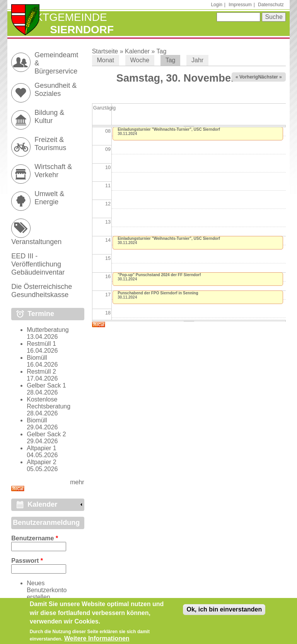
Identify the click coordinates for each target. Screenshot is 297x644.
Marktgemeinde (59, 17)
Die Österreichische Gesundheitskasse (42, 291)
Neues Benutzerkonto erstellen (47, 590)
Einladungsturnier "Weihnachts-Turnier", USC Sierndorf (169, 129)
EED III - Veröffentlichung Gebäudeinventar (38, 264)
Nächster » (270, 77)
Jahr (197, 60)
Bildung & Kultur (49, 117)
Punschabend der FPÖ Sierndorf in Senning (158, 293)
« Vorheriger (249, 77)
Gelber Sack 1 (46, 385)
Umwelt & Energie (49, 198)
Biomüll (37, 358)
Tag (162, 51)
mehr (77, 482)
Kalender (137, 51)
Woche (140, 60)
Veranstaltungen (36, 242)
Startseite (105, 51)
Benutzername (35, 538)
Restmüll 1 (41, 344)
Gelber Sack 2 (46, 434)
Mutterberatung (48, 330)
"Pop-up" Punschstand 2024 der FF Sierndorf (159, 275)
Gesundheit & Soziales (55, 90)
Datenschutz (271, 5)
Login (216, 5)
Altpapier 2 (42, 462)
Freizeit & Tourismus (50, 144)
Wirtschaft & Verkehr (53, 171)
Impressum (240, 5)
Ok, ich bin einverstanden (224, 612)
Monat (105, 60)
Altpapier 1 (42, 448)
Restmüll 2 (41, 372)
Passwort (27, 561)
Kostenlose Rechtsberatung (49, 403)
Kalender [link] (42, 504)
